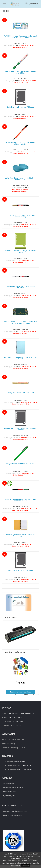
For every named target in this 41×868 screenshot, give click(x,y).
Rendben (26, 866)
